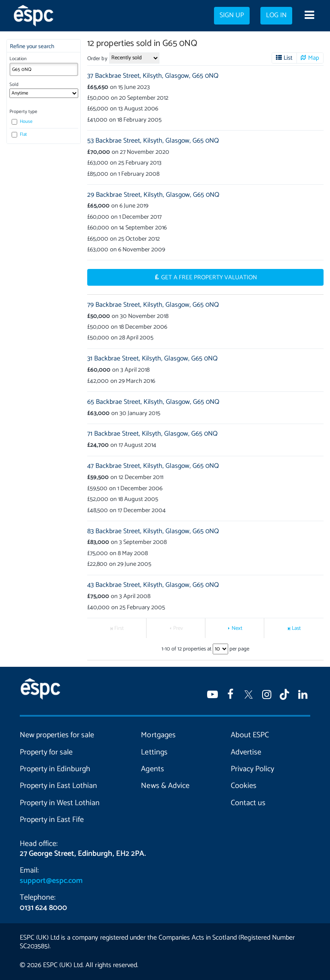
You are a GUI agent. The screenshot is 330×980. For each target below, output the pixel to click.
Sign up (232, 15)
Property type (23, 112)
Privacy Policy (252, 769)
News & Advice (165, 786)
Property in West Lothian (60, 803)
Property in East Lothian (58, 786)
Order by (97, 59)
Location (18, 59)
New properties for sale (57, 735)
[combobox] (44, 69)
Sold (14, 85)
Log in (276, 15)
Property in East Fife (52, 820)
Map (314, 58)
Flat (19, 134)
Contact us (248, 803)
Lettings (154, 752)
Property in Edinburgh (55, 769)
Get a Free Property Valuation (209, 278)
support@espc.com (51, 881)
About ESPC (250, 735)
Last (296, 628)
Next (237, 628)
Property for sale (46, 752)
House (22, 122)
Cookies (244, 786)
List (288, 58)
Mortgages (158, 735)
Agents (152, 769)
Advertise (246, 752)
